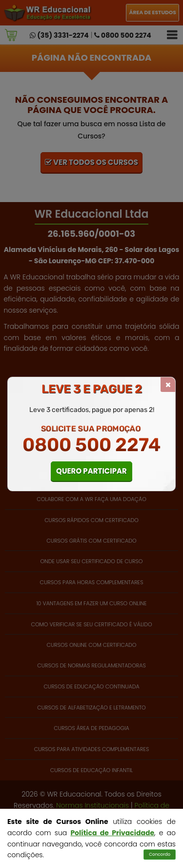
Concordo (160, 854)
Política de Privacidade (112, 833)
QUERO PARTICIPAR (91, 471)
